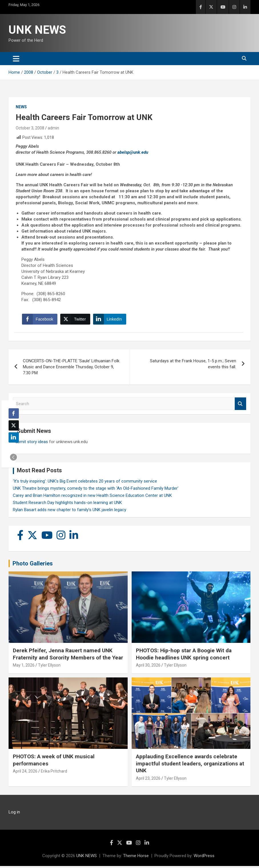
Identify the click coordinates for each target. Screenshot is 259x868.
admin (53, 128)
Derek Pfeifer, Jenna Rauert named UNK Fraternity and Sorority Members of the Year (68, 656)
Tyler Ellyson (49, 667)
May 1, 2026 (24, 667)
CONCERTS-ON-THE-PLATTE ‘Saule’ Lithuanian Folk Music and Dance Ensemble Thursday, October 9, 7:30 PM (71, 369)
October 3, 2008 (30, 128)
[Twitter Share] (76, 320)
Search (240, 406)
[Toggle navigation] (16, 59)
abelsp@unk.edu (133, 152)
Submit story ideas (30, 443)
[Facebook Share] (41, 320)
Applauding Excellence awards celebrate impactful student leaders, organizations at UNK (190, 765)
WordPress (204, 858)
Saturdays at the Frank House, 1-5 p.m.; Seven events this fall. (193, 366)
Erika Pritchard (54, 773)
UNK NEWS (37, 30)
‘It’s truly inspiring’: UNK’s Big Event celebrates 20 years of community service (85, 483)
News (21, 107)
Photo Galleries (33, 565)
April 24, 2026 (25, 773)
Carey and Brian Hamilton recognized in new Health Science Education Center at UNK (92, 497)
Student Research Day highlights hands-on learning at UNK (67, 504)
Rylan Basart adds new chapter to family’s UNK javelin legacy (70, 511)
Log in (14, 814)
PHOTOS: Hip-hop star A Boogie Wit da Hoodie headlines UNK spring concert (184, 656)
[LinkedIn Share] (111, 320)
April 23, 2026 (148, 780)
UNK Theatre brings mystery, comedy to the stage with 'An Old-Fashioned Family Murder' (96, 490)
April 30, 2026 (148, 667)
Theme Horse (136, 858)
